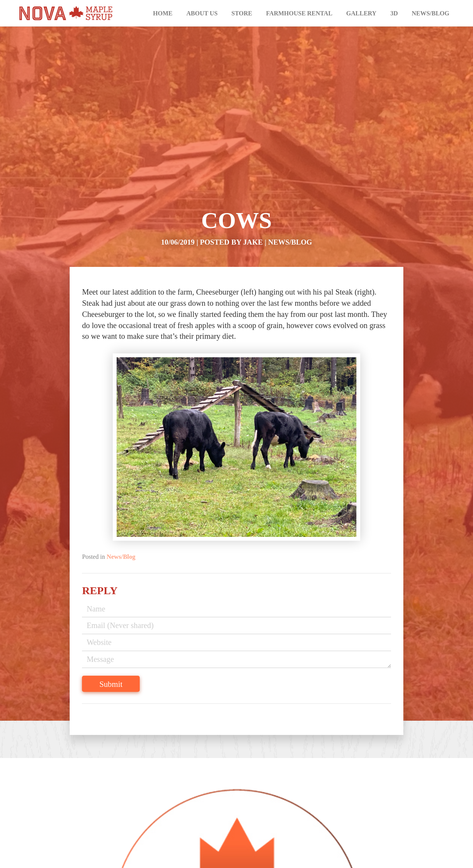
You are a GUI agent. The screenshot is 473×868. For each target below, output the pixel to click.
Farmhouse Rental (299, 13)
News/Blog (431, 13)
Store (242, 13)
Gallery (362, 13)
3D (394, 13)
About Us (202, 13)
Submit (129, 680)
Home (163, 13)
